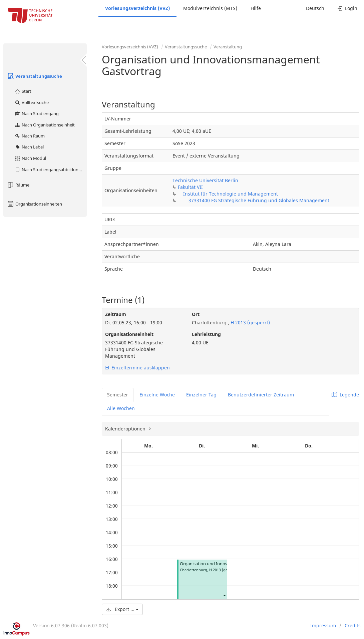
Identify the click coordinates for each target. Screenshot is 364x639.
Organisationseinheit (129, 334)
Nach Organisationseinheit (45, 125)
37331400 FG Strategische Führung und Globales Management (259, 200)
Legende (345, 395)
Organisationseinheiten (34, 204)
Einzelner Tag (201, 395)
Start (23, 91)
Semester (118, 395)
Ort (196, 314)
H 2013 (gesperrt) (250, 323)
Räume (18, 185)
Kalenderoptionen (126, 429)
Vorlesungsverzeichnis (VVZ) (137, 8)
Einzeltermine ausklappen (137, 368)
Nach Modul (30, 158)
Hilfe (256, 8)
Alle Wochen (121, 408)
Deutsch (315, 8)
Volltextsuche (32, 102)
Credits (353, 625)
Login (347, 8)
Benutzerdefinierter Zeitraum (261, 395)
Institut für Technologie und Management (231, 194)
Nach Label (29, 147)
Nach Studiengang (37, 113)
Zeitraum (116, 314)
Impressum (323, 625)
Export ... (122, 609)
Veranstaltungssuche (34, 76)
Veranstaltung (228, 47)
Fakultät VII (190, 187)
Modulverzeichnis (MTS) (210, 8)
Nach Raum (30, 136)
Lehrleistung (206, 334)
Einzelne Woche (157, 395)
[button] (224, 595)
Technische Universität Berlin (205, 180)
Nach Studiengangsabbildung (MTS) (51, 170)
